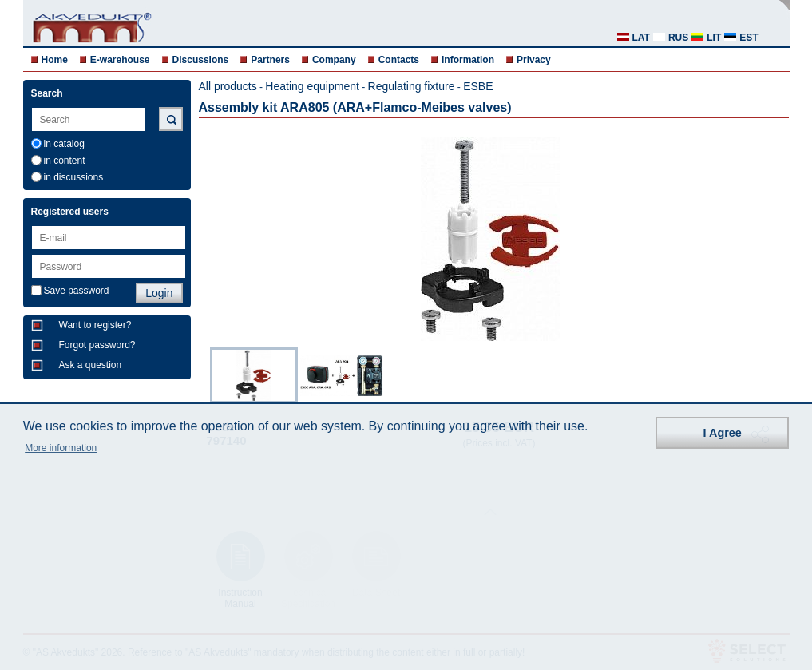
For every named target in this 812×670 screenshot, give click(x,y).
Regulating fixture (412, 86)
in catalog (64, 144)
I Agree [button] (723, 433)
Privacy (534, 60)
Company (334, 60)
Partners (270, 60)
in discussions (74, 177)
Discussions (201, 60)
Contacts (399, 60)
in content (65, 161)
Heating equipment (312, 86)
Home (55, 60)
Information (468, 60)
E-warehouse (120, 60)
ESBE (478, 86)
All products (228, 86)
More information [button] (61, 448)
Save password (77, 291)
